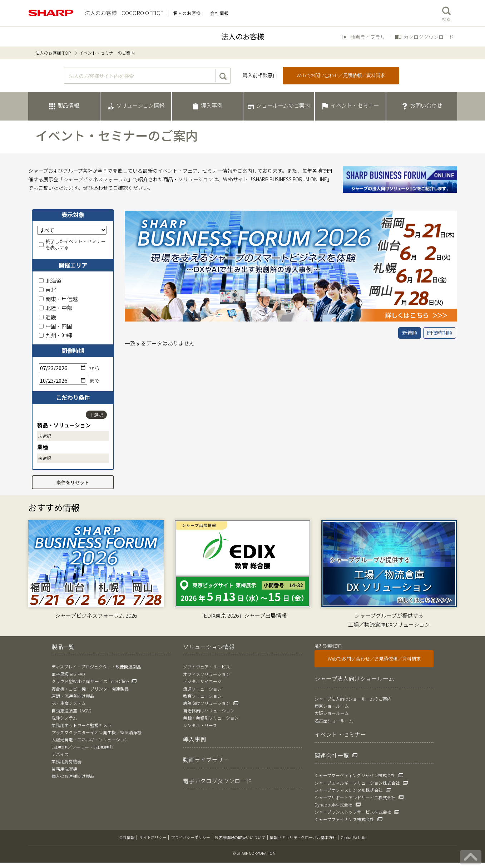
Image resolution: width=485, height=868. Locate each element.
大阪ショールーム (332, 713)
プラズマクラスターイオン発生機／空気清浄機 (96, 732)
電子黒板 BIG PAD (68, 674)
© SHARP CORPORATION (254, 853)
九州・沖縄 (56, 335)
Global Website (353, 837)
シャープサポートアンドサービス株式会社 (355, 797)
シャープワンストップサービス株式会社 (353, 812)
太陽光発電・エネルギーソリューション (90, 739)
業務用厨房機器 (66, 761)
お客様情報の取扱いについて (240, 837)
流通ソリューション (202, 689)
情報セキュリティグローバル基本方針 (303, 837)
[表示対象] (72, 230)
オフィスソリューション (207, 674)
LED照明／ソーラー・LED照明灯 (83, 747)
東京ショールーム (332, 706)
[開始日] (63, 368)
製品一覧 (63, 647)
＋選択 (96, 415)
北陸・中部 (56, 308)
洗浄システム (64, 718)
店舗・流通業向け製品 (73, 696)
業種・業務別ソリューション (211, 718)
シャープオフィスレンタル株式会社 (349, 790)
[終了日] (63, 380)
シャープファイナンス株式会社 (344, 819)
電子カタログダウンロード (217, 781)
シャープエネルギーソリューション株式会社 (357, 783)
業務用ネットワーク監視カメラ (81, 725)
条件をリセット (73, 482)
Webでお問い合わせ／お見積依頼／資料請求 (374, 659)
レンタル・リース (200, 725)
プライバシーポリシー (190, 837)
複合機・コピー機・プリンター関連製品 (90, 689)
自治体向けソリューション (209, 710)
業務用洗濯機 (64, 769)
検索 (446, 13)
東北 (48, 290)
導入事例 (194, 739)
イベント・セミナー (340, 734)
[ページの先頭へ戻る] (471, 857)
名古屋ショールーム (334, 720)
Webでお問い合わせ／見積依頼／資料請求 (341, 75)
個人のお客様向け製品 (73, 776)
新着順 (410, 333)
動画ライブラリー (370, 37)
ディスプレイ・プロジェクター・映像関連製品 (96, 666)
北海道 (50, 281)
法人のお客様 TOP (53, 53)
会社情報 (127, 837)
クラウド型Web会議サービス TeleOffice (90, 681)
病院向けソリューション (207, 703)
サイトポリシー (153, 837)
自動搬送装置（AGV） (73, 710)
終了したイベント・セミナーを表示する (72, 245)
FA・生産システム (69, 703)
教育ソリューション (202, 696)
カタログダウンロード (429, 37)
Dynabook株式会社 (333, 805)
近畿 (48, 317)
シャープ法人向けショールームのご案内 (353, 699)
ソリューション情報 (209, 647)
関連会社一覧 (332, 755)
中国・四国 (56, 326)
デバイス (60, 754)
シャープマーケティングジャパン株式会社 (355, 775)
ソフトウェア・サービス (207, 666)
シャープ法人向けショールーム (354, 678)
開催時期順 (440, 333)
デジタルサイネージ (202, 681)
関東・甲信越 (58, 299)
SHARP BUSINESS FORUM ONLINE (290, 179)
